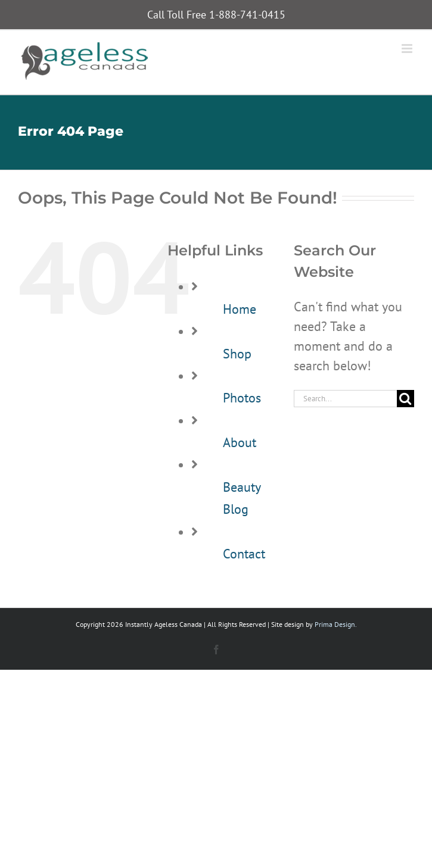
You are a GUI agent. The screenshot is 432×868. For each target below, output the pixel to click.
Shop (237, 354)
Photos (242, 398)
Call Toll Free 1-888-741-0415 (216, 15)
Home (240, 309)
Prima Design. (336, 624)
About (240, 442)
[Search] (405, 399)
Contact (244, 554)
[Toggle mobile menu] (408, 49)
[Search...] (345, 399)
